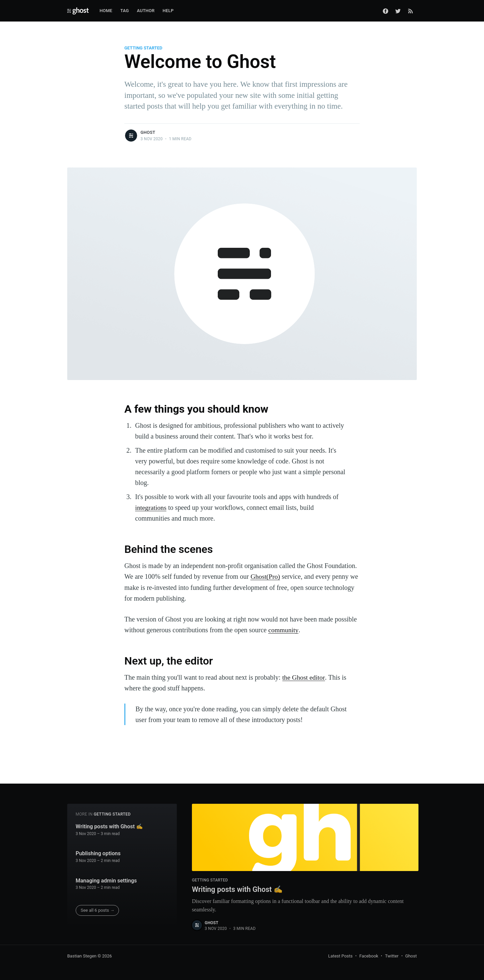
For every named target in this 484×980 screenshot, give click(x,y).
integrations (151, 507)
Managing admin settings (106, 880)
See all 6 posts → (98, 910)
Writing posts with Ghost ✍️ (109, 826)
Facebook (369, 956)
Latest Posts (340, 956)
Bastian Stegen (82, 956)
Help (168, 11)
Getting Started (143, 48)
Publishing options (98, 853)
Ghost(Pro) (265, 576)
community (283, 629)
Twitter (392, 956)
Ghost (148, 132)
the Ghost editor (304, 677)
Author (146, 11)
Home (106, 11)
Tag (125, 11)
